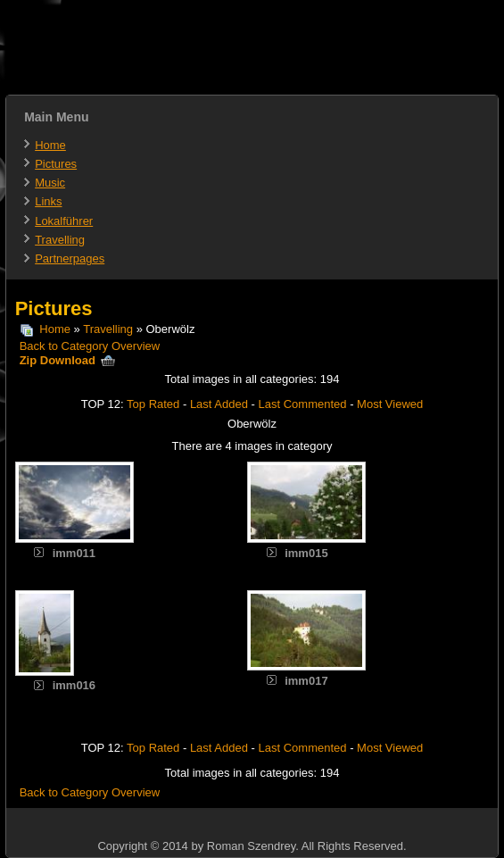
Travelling (60, 240)
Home (50, 145)
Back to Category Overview (90, 346)
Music (50, 183)
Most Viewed (390, 404)
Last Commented (303, 404)
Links (48, 201)
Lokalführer (64, 221)
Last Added (219, 404)
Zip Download (68, 360)
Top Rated (153, 404)
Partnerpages (70, 258)
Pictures (56, 164)
